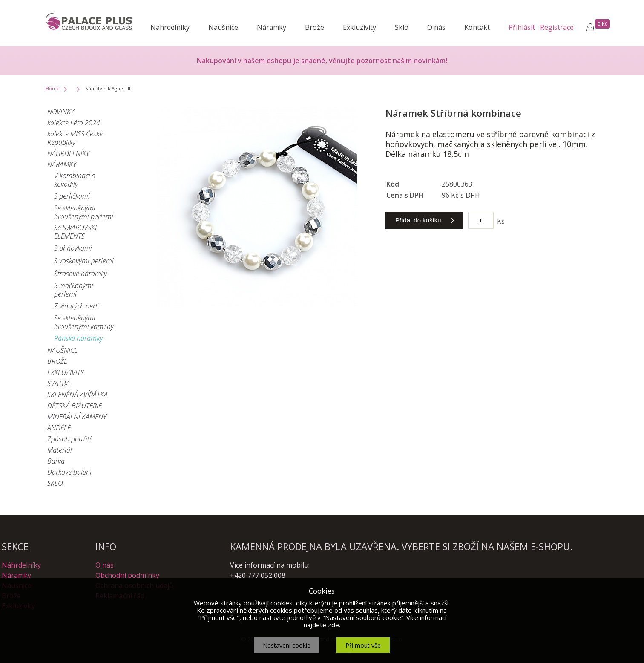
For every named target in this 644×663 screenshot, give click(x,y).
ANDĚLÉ (59, 428)
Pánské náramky (78, 338)
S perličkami (72, 196)
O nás (436, 27)
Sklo (402, 27)
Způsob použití (69, 439)
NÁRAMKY (62, 164)
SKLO (55, 483)
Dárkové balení (69, 472)
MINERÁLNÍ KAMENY (77, 417)
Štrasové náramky (80, 274)
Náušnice (223, 27)
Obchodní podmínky (127, 575)
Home (53, 88)
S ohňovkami (73, 248)
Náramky (272, 27)
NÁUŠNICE (62, 350)
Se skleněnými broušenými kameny (84, 322)
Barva (56, 461)
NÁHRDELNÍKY (68, 153)
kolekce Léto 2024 (74, 123)
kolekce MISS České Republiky (75, 138)
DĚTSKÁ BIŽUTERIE (75, 406)
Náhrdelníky (170, 27)
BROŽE (57, 361)
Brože (315, 27)
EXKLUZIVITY (66, 372)
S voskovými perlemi (84, 261)
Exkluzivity (359, 27)
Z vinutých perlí (76, 306)
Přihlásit (522, 27)
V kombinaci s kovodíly (75, 180)
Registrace (557, 27)
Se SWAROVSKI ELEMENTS (75, 232)
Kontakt (477, 27)
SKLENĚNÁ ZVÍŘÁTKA (78, 395)
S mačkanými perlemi (74, 290)
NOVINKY (61, 112)
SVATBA (59, 383)
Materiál (60, 450)
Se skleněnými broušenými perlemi (84, 212)
